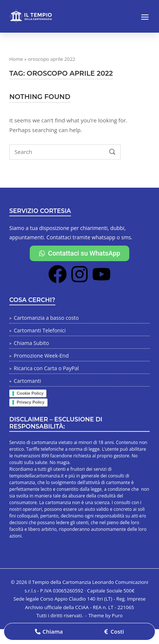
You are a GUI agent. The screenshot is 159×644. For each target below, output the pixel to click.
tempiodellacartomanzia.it (36, 476)
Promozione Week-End (41, 356)
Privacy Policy (31, 402)
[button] (49, 632)
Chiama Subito (31, 343)
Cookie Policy (30, 393)
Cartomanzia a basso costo (46, 318)
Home (16, 59)
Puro (117, 615)
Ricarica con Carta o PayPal (46, 368)
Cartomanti (27, 381)
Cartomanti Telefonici (40, 330)
